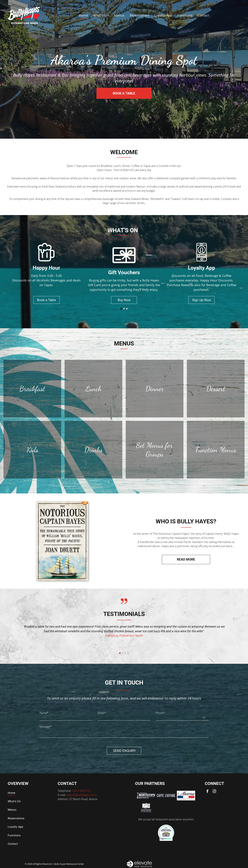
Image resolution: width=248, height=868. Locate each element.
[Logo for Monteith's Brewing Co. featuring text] (146, 796)
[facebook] (207, 792)
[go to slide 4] (128, 653)
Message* (46, 727)
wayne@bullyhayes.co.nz (82, 795)
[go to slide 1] (121, 309)
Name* (44, 713)
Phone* (160, 713)
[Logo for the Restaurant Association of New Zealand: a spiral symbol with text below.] (146, 808)
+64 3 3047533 (81, 791)
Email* (102, 713)
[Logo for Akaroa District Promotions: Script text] (186, 796)
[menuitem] (83, 15)
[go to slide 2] (124, 309)
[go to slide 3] (127, 309)
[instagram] (214, 792)
